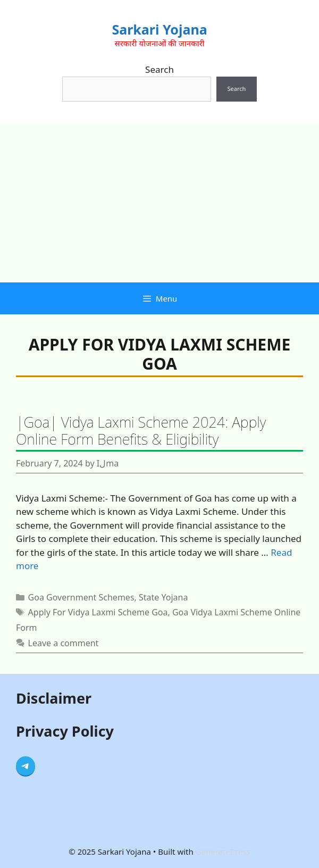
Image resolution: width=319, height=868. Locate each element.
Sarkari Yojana (159, 29)
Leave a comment (64, 643)
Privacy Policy (65, 731)
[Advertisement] (159, 203)
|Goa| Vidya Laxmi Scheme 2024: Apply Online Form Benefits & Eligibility (141, 431)
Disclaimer (54, 698)
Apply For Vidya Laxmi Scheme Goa (98, 612)
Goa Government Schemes (81, 597)
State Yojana (163, 597)
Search (159, 69)
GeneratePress (223, 852)
